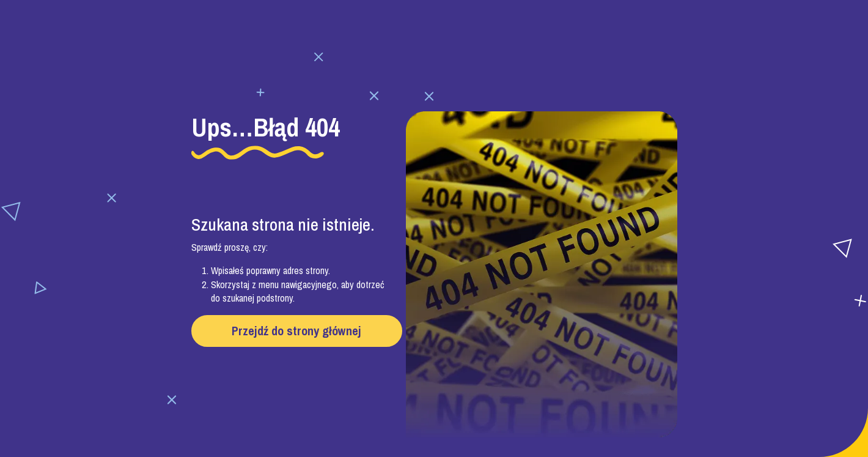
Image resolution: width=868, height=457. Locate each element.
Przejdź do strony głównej (296, 331)
